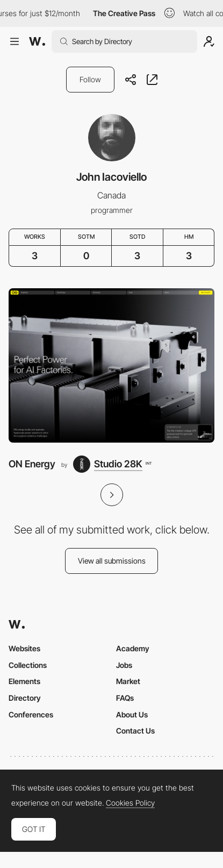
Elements (24, 681)
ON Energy (32, 464)
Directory (25, 698)
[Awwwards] (37, 41)
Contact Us (135, 731)
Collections (28, 665)
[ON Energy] (112, 365)
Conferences (31, 714)
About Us (132, 714)
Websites (24, 648)
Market (128, 681)
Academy (133, 648)
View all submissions (112, 561)
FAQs (125, 698)
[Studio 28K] (112, 464)
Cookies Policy (130, 803)
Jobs (124, 665)
